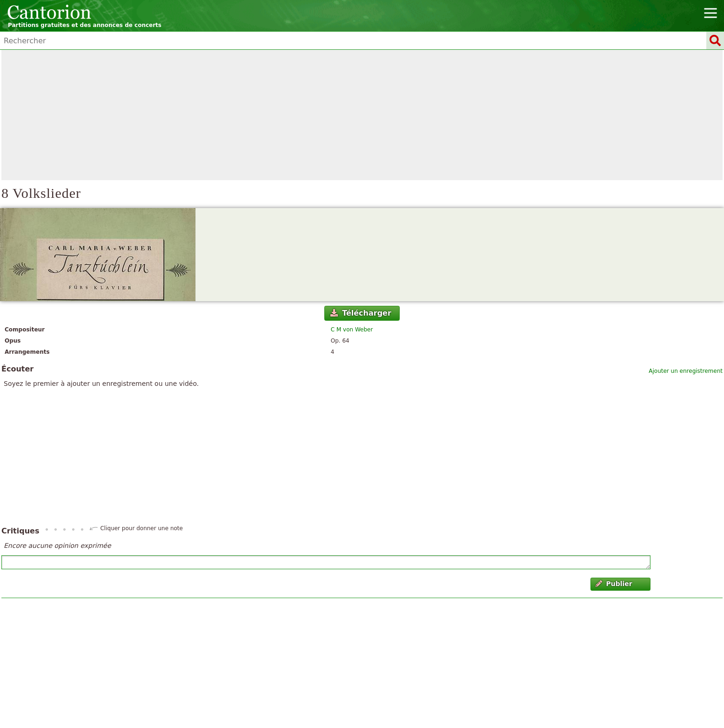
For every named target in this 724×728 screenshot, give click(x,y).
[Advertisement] (362, 115)
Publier (614, 584)
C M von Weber (352, 330)
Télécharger (361, 313)
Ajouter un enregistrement (686, 371)
